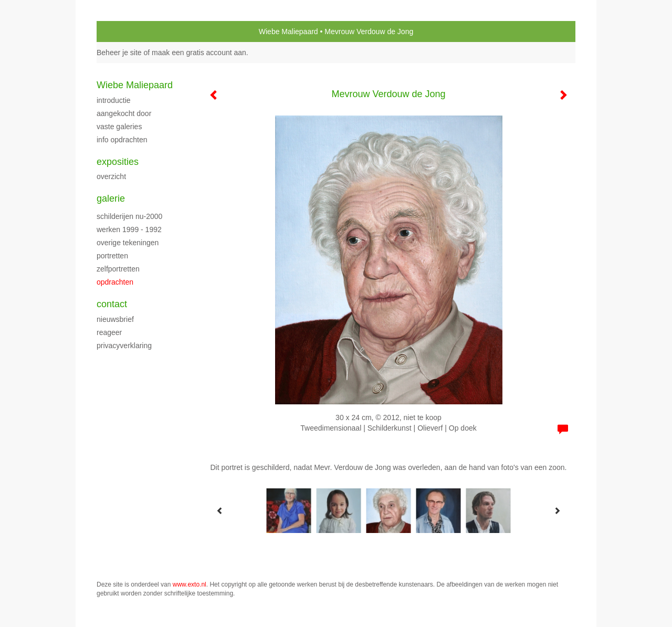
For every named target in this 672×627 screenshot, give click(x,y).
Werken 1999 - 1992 (129, 229)
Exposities (118, 162)
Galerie (111, 198)
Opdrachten (115, 282)
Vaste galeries (119, 127)
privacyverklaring (124, 346)
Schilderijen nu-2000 (129, 216)
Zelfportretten (118, 269)
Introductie (114, 100)
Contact (112, 304)
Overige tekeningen (128, 243)
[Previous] (220, 510)
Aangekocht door (124, 113)
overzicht (111, 176)
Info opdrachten (122, 140)
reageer (109, 332)
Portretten (112, 256)
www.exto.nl (190, 584)
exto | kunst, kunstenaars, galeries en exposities (126, 32)
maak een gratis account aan (199, 53)
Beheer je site (119, 53)
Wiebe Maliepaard (288, 32)
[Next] (557, 510)
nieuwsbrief (115, 319)
